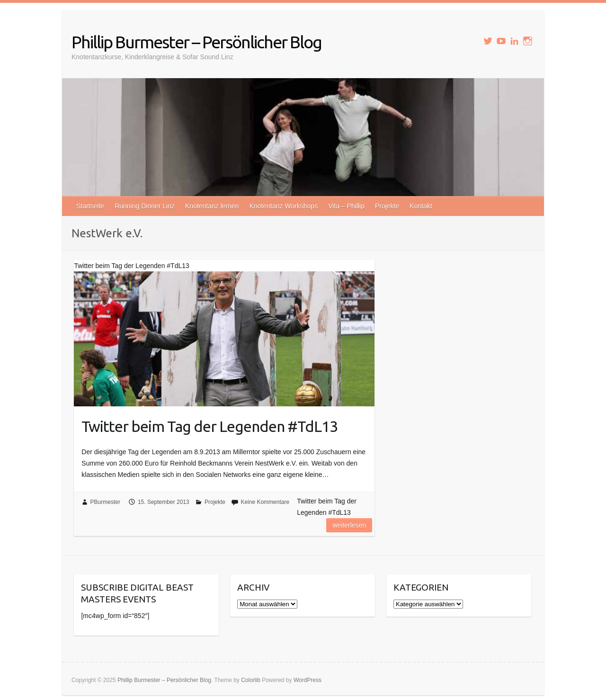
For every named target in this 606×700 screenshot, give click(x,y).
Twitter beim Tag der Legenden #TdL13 (209, 426)
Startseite (90, 206)
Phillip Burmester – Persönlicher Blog (196, 42)
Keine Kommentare (265, 502)
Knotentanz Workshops (284, 206)
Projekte (387, 206)
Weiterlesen (349, 525)
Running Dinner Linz (145, 206)
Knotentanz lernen (212, 206)
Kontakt (421, 206)
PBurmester (105, 502)
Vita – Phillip (346, 206)
